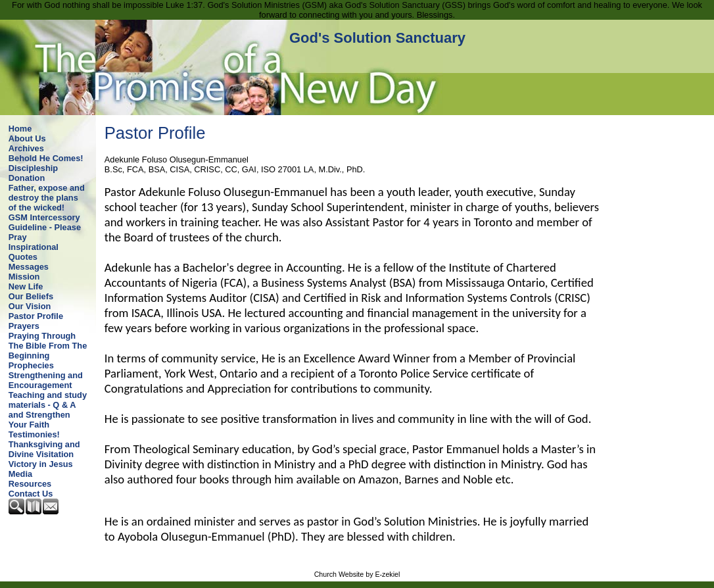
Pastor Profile (36, 316)
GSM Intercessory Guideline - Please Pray (45, 227)
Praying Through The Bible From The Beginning (48, 346)
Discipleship (33, 168)
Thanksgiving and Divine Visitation (44, 449)
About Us (27, 138)
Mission (24, 277)
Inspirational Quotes (34, 252)
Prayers (24, 326)
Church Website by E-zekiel (357, 574)
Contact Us (31, 494)
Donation (27, 178)
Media (20, 474)
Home (20, 129)
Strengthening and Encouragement (46, 380)
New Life (26, 286)
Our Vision (30, 306)
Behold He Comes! (46, 158)
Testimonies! (34, 434)
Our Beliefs (31, 296)
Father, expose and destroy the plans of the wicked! (47, 198)
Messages (29, 267)
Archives (26, 148)
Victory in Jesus (41, 464)
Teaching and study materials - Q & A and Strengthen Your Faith (48, 410)
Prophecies (31, 365)
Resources (30, 484)
